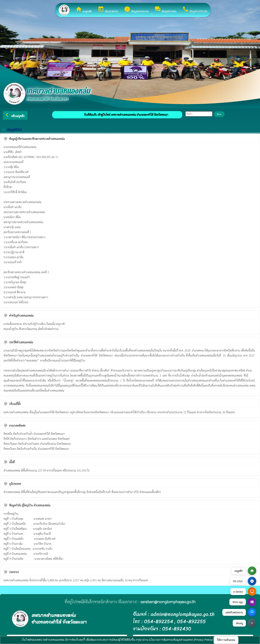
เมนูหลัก (84, 10)
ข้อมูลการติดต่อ (195, 10)
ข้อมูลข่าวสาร (165, 10)
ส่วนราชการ (108, 10)
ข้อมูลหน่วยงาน (136, 10)
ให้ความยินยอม (226, 640)
